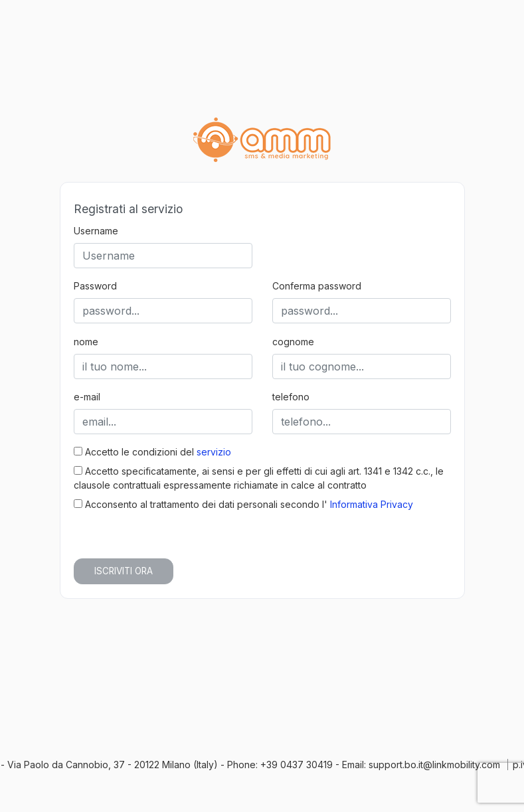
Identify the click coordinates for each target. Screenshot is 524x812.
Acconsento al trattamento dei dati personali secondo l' (243, 504)
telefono (291, 397)
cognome (293, 342)
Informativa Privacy (372, 504)
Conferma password (317, 286)
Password (95, 286)
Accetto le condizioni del (152, 452)
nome (86, 342)
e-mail (87, 397)
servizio (214, 452)
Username (96, 231)
